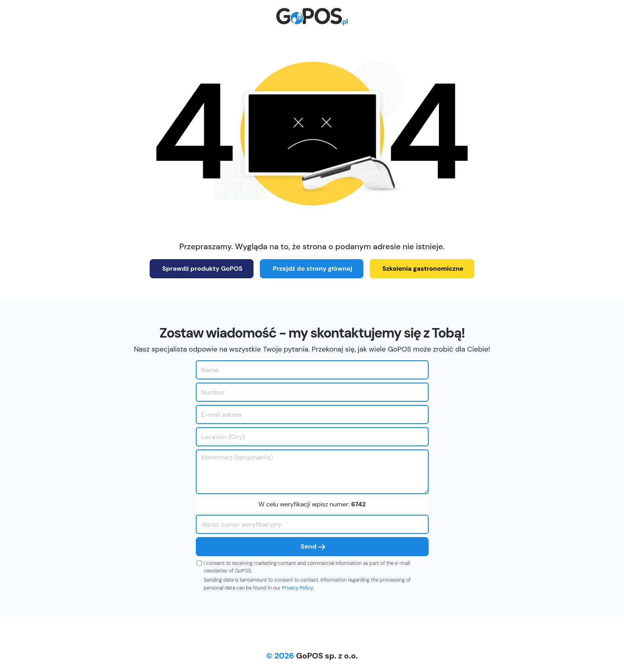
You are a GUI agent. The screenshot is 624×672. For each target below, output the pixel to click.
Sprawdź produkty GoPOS (203, 269)
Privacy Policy (297, 588)
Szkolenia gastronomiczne (423, 269)
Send (313, 546)
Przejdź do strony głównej (312, 269)
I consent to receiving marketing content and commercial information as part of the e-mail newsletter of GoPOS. (307, 567)
